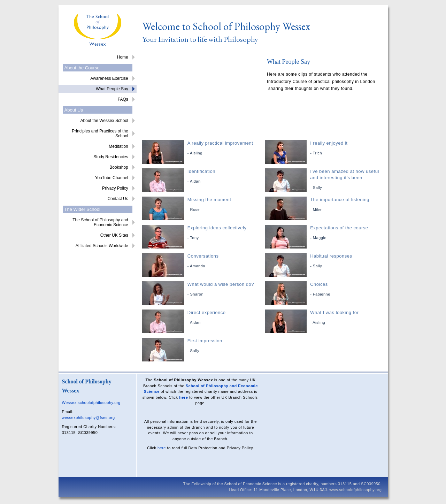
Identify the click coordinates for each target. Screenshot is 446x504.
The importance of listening (325, 205)
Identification (203, 177)
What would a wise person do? (203, 289)
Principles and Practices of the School (100, 133)
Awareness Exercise (109, 78)
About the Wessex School (104, 121)
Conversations (203, 261)
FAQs (123, 99)
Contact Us (118, 199)
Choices (325, 289)
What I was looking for (325, 318)
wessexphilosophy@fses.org (89, 418)
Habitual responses (325, 261)
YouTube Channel (112, 178)
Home (123, 57)
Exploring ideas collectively (203, 233)
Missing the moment (203, 205)
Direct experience (203, 318)
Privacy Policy (115, 188)
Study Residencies (111, 157)
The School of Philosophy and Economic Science (100, 222)
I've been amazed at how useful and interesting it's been (325, 180)
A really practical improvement (203, 148)
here (183, 397)
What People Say (112, 89)
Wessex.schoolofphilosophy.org (91, 403)
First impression (203, 346)
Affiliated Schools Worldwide (102, 246)
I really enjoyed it (325, 148)
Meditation (118, 146)
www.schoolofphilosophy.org (355, 490)
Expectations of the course (325, 233)
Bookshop (119, 167)
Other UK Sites (114, 235)
